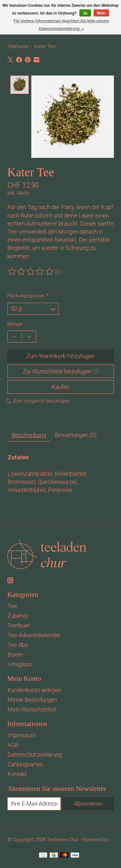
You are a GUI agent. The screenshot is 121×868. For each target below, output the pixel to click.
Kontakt (17, 773)
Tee (12, 605)
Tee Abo (18, 644)
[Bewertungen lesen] (31, 271)
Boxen (15, 654)
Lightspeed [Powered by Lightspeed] (20, 845)
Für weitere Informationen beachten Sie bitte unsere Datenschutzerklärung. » (61, 25)
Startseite (18, 46)
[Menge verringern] (14, 336)
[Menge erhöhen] (30, 336)
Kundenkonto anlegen (34, 689)
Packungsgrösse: (28, 295)
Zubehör (18, 615)
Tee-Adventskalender (34, 634)
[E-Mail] (34, 803)
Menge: (15, 323)
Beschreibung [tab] (29, 435)
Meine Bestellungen (32, 699)
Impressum (22, 735)
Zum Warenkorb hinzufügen (60, 356)
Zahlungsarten (25, 764)
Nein (101, 13)
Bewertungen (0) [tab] (76, 435)
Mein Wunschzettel (32, 709)
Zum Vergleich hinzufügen (38, 400)
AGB (13, 744)
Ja (85, 13)
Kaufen (60, 386)
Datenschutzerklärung (35, 754)
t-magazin (20, 664)
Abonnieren (88, 803)
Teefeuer (19, 625)
